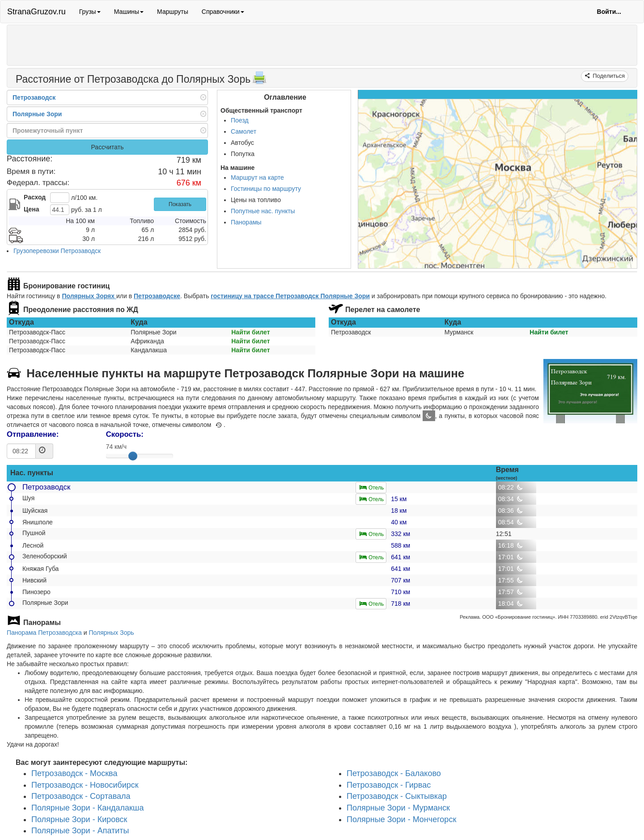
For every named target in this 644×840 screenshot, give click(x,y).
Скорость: (125, 434)
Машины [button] (129, 12)
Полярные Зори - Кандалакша (87, 808)
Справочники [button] (223, 12)
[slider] (133, 456)
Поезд (240, 120)
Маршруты (173, 12)
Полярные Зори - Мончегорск (401, 819)
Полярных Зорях (89, 296)
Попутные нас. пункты (263, 211)
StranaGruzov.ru (36, 12)
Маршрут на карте (257, 177)
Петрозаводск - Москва (74, 773)
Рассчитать (107, 147)
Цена (31, 209)
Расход (35, 197)
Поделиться (608, 76)
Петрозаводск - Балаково (394, 773)
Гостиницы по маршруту (266, 189)
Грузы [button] (90, 12)
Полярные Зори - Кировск (79, 819)
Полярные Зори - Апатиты (80, 831)
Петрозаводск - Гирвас (389, 785)
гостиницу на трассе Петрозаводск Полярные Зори (290, 296)
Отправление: (33, 434)
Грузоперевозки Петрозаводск (57, 251)
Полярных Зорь (111, 633)
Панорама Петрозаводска (44, 633)
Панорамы (246, 222)
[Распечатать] (259, 80)
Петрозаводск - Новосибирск (85, 785)
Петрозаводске (157, 296)
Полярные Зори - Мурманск (398, 808)
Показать (180, 204)
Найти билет (250, 332)
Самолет (244, 131)
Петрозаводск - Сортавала (81, 797)
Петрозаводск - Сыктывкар (397, 797)
